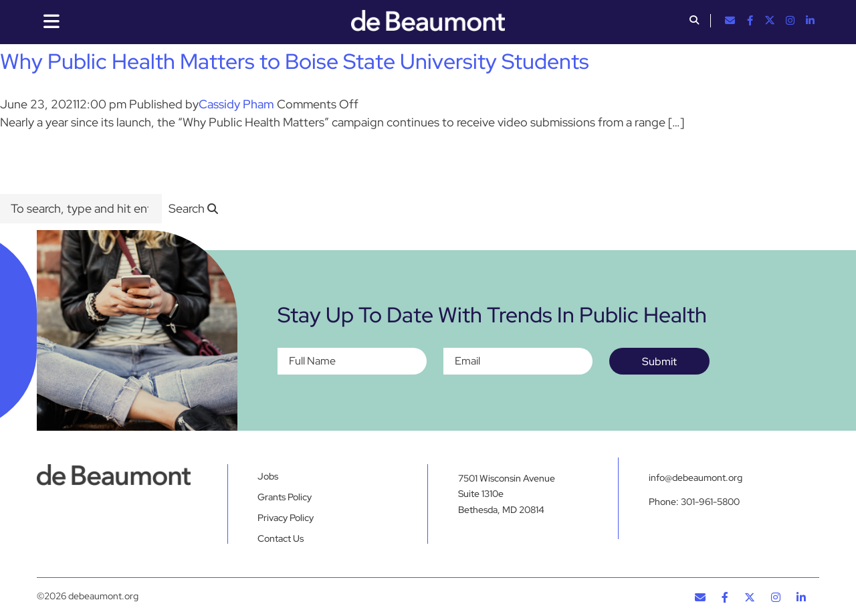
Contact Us (281, 538)
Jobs (268, 476)
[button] (694, 21)
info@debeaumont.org (695, 478)
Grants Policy (285, 497)
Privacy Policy (286, 518)
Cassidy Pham (236, 104)
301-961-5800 (710, 502)
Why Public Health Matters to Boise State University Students (295, 61)
